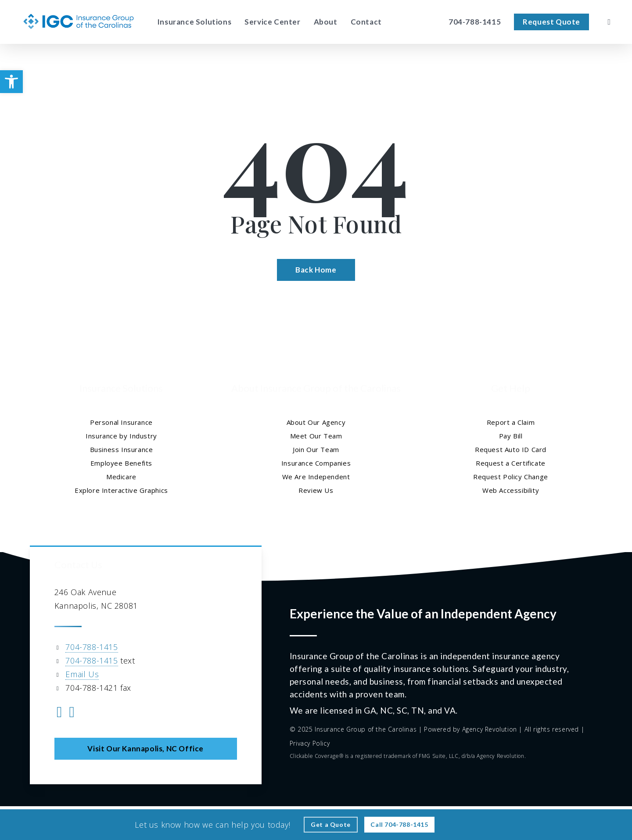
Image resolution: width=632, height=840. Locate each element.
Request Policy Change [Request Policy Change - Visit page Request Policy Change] (511, 477)
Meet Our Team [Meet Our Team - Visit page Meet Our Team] (316, 436)
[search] (609, 22)
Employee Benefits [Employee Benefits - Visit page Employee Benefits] (121, 463)
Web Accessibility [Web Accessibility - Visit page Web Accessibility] (511, 490)
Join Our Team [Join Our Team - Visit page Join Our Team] (316, 449)
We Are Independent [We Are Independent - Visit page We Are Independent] (316, 477)
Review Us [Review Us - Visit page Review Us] (316, 490)
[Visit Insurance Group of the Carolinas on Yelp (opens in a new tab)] (72, 713)
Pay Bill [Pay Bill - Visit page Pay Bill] (511, 436)
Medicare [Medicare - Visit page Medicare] (121, 477)
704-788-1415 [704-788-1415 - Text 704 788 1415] (92, 661)
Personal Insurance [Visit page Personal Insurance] (121, 422)
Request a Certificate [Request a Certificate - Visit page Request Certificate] (511, 463)
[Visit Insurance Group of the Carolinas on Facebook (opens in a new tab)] (59, 713)
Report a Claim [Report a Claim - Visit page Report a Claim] (511, 422)
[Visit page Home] (79, 22)
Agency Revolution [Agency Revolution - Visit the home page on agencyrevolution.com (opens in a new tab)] (490, 729)
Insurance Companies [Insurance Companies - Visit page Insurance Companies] (316, 463)
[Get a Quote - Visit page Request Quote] (331, 825)
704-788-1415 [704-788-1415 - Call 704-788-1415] (92, 647)
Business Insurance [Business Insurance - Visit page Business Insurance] (122, 449)
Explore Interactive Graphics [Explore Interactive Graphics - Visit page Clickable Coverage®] (121, 490)
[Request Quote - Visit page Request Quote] (551, 22)
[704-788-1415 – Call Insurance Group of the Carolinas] (475, 22)
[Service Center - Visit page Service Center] (272, 22)
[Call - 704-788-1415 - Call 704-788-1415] (399, 825)
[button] (11, 82)
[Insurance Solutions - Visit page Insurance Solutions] (194, 22)
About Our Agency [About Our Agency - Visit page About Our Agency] (316, 422)
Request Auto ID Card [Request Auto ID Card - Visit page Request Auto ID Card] (511, 449)
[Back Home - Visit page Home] (316, 270)
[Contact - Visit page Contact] (366, 22)
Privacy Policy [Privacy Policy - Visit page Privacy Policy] (310, 743)
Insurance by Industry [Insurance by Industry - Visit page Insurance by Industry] (121, 436)
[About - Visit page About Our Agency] (326, 22)
